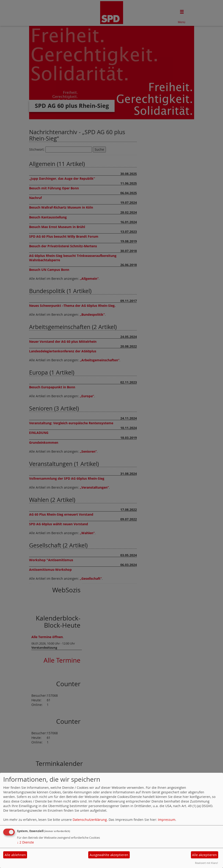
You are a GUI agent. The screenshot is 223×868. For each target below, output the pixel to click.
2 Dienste (25, 842)
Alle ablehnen (15, 855)
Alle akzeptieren (204, 855)
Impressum (167, 820)
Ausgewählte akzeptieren (109, 855)
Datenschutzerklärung (90, 820)
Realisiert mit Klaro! (206, 863)
